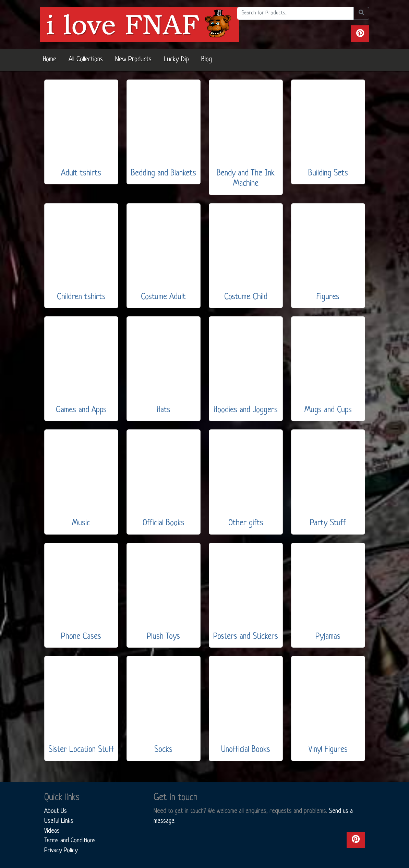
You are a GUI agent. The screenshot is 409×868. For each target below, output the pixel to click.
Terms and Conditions (70, 841)
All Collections (86, 60)
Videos (52, 831)
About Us (56, 811)
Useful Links (59, 821)
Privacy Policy (61, 851)
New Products (133, 60)
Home (50, 60)
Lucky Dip (176, 60)
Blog (207, 60)
